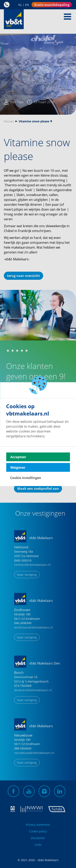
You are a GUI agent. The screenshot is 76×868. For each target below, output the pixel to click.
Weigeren (18, 467)
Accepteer (18, 457)
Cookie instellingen (26, 478)
